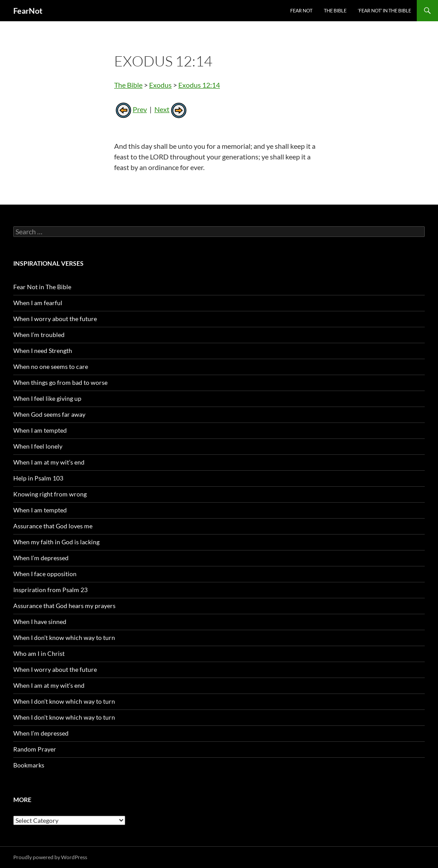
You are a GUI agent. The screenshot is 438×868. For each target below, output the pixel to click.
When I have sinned (40, 622)
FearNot (28, 11)
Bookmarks (29, 765)
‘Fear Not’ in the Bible (384, 10)
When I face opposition (45, 574)
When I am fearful (38, 303)
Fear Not (301, 10)
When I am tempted (40, 430)
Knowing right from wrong (50, 494)
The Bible (335, 10)
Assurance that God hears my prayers (64, 606)
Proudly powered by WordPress (50, 857)
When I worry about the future (55, 319)
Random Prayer (35, 749)
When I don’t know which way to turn (64, 637)
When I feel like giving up (47, 398)
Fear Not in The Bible (42, 287)
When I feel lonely (38, 446)
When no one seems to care (51, 366)
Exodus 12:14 (199, 85)
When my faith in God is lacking (56, 542)
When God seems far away (49, 414)
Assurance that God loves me (53, 526)
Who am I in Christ (39, 653)
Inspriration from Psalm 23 (50, 590)
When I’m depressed (41, 558)
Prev (131, 109)
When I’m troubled (39, 335)
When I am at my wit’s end (49, 462)
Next (171, 109)
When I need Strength (43, 351)
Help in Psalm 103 (38, 478)
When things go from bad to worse (60, 382)
